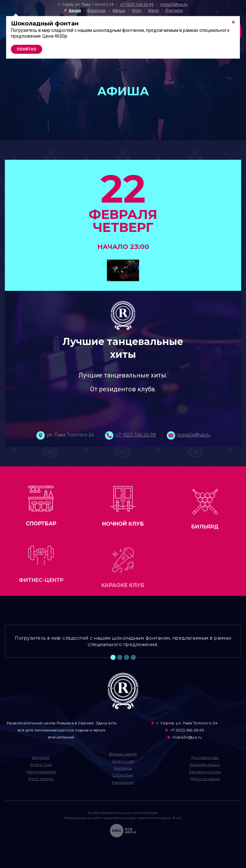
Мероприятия (41, 772)
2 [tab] (120, 657)
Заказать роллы (205, 772)
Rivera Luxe (123, 761)
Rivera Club (41, 764)
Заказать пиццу (205, 764)
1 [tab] (113, 657)
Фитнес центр (123, 754)
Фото (137, 11)
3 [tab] (127, 657)
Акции (75, 11)
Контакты (174, 11)
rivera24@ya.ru (174, 5)
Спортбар (123, 775)
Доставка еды (205, 757)
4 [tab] (133, 657)
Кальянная (123, 782)
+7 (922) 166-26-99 (137, 5)
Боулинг (41, 757)
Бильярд (123, 768)
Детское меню (205, 779)
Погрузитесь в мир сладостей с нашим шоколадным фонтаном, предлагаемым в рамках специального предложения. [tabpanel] (123, 641)
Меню (153, 11)
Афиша (119, 11)
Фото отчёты (41, 779)
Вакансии (97, 11)
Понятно (27, 49)
